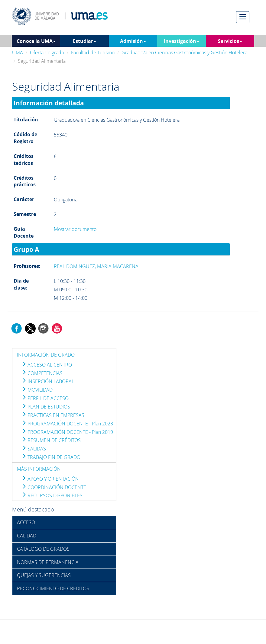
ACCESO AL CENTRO (47, 365)
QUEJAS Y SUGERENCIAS (44, 575)
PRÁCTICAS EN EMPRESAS (53, 415)
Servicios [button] (230, 41)
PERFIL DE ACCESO (45, 398)
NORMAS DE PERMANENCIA (48, 562)
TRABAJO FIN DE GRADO (51, 457)
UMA (18, 53)
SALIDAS (34, 449)
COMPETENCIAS (42, 373)
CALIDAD (27, 536)
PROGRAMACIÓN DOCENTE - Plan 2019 (67, 432)
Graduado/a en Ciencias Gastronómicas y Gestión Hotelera (184, 53)
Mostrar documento (75, 229)
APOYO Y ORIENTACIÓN (50, 479)
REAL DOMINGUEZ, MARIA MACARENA (96, 266)
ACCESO (26, 522)
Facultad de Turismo (93, 53)
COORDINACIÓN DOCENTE (54, 487)
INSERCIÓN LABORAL (48, 381)
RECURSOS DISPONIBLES (52, 495)
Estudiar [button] (84, 41)
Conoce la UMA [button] (36, 41)
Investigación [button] (182, 41)
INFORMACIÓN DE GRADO (46, 355)
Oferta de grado (47, 53)
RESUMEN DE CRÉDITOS (51, 440)
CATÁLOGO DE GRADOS (43, 549)
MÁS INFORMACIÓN (39, 469)
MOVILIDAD (37, 390)
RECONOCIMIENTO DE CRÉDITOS (53, 588)
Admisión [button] (133, 41)
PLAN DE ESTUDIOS (46, 407)
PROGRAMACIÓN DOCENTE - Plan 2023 (67, 424)
